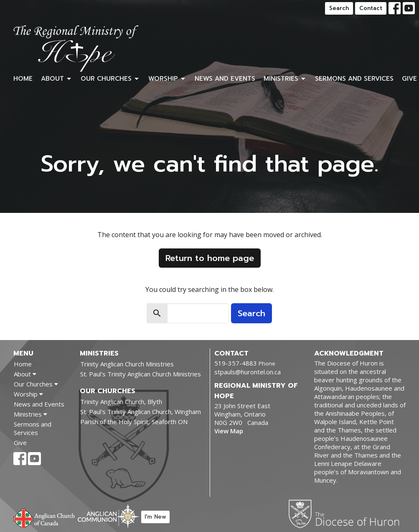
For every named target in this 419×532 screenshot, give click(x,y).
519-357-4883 (236, 363)
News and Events (225, 79)
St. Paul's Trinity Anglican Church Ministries (141, 374)
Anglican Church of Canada (44, 517)
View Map (229, 431)
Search (339, 8)
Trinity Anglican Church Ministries (127, 364)
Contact (371, 8)
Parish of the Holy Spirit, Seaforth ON (134, 422)
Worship (167, 79)
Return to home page (210, 258)
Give (409, 79)
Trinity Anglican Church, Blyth (121, 402)
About (57, 79)
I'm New (155, 517)
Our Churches (110, 79)
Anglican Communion (108, 516)
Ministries (285, 79)
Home (23, 79)
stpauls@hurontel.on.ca (248, 372)
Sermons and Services (354, 79)
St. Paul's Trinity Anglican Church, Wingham (141, 412)
